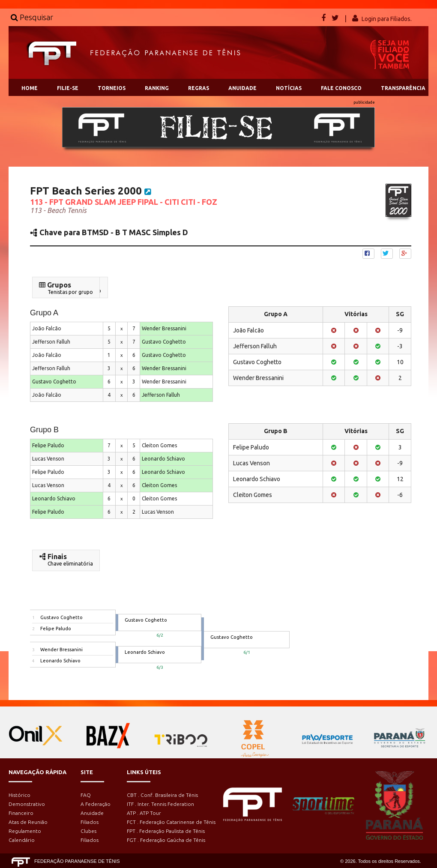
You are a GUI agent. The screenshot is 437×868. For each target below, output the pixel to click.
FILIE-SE (68, 88)
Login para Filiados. (387, 19)
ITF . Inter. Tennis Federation (160, 804)
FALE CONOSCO (341, 88)
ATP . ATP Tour (144, 813)
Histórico (19, 795)
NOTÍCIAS (289, 88)
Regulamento (25, 831)
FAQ (86, 795)
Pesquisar (32, 17)
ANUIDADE (242, 88)
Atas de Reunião (28, 822)
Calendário (22, 840)
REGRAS (199, 88)
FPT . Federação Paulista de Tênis (166, 831)
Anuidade (92, 813)
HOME (30, 88)
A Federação (96, 804)
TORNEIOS (112, 88)
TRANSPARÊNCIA (403, 88)
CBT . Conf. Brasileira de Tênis (162, 795)
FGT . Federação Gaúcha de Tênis (166, 840)
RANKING (157, 88)
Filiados (90, 822)
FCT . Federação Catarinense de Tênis (171, 822)
